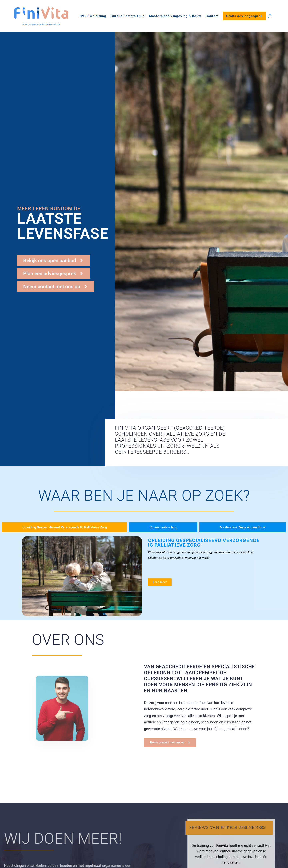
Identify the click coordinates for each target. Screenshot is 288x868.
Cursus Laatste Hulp (128, 16)
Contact (212, 16)
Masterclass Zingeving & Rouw (175, 16)
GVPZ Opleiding (93, 16)
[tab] (65, 527)
